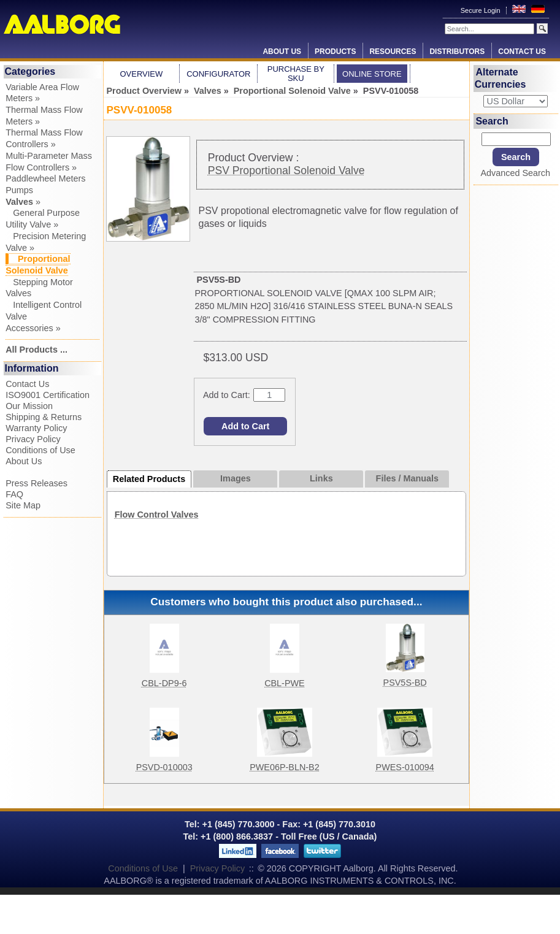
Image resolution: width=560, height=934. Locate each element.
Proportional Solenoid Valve (292, 91)
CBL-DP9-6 (164, 683)
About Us (282, 52)
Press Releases (36, 483)
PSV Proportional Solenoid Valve (286, 170)
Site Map (23, 505)
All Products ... (36, 350)
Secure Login (481, 10)
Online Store (372, 74)
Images (236, 478)
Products (335, 52)
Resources (393, 52)
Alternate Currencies (501, 78)
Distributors (457, 52)
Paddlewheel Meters (45, 178)
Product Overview (144, 91)
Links (321, 478)
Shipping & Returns (44, 417)
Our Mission (29, 406)
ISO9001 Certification (48, 395)
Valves (208, 91)
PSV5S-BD (405, 683)
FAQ (14, 494)
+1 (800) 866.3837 (237, 836)
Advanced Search (515, 173)
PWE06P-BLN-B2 (285, 767)
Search (492, 121)
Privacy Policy (33, 439)
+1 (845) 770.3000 (237, 824)
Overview (141, 74)
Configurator (218, 74)
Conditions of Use (40, 450)
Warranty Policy (36, 428)
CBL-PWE (285, 683)
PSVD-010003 (164, 767)
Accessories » (33, 328)
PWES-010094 (405, 767)
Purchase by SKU (296, 74)
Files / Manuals (407, 478)
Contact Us (522, 52)
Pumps (19, 190)
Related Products (149, 479)
